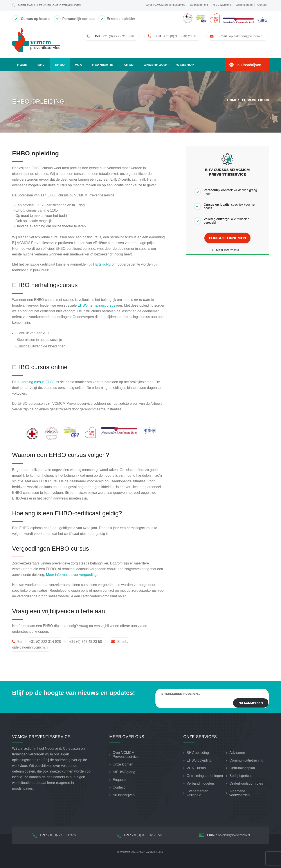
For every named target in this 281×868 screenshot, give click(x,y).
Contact (262, 5)
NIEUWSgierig (222, 5)
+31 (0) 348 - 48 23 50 (180, 36)
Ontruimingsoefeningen (205, 776)
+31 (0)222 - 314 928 (62, 835)
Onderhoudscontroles (246, 783)
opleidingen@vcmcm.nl (246, 36)
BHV (41, 65)
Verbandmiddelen (200, 783)
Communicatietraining (246, 760)
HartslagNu (102, 264)
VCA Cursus (196, 768)
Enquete (119, 780)
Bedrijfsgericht (199, 5)
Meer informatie (228, 250)
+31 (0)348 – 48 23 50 (147, 835)
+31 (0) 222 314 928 (45, 642)
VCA (78, 65)
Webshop (185, 65)
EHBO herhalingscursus (96, 305)
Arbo (129, 65)
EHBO (60, 65)
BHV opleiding (198, 753)
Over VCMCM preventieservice (165, 5)
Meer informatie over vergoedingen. (74, 575)
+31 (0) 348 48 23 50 (86, 642)
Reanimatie (103, 65)
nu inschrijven (249, 65)
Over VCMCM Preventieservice (126, 755)
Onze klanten (244, 5)
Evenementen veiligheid (197, 793)
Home (22, 65)
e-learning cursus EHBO (37, 382)
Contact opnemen (227, 238)
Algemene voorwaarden (240, 793)
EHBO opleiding (199, 760)
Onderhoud (155, 65)
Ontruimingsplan (242, 768)
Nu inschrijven (124, 795)
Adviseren (237, 753)
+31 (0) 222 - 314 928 (118, 36)
